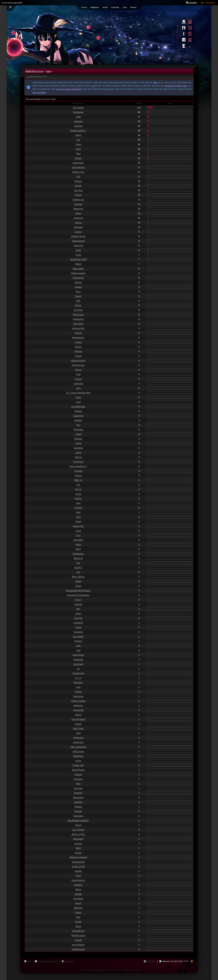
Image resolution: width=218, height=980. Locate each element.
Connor (78, 379)
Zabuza (78, 457)
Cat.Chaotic (78, 108)
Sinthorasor (78, 315)
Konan (78, 825)
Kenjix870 (78, 623)
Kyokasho (78, 632)
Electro (78, 499)
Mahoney (78, 908)
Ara (78, 563)
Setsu (78, 545)
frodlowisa (78, 659)
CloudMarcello (78, 407)
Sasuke (78, 287)
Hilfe (155, 83)
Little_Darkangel (78, 747)
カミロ (78, 678)
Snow (78, 255)
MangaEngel (78, 931)
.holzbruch (78, 218)
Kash (78, 149)
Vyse (78, 374)
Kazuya (78, 282)
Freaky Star (78, 765)
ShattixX (78, 420)
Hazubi (78, 940)
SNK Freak (78, 728)
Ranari (78, 296)
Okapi (78, 522)
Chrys (78, 761)
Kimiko (78, 922)
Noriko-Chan (78, 172)
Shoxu (78, 912)
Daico (78, 926)
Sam (78, 503)
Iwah (78, 646)
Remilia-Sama (78, 935)
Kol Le (78, 489)
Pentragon (78, 738)
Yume (78, 144)
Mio (78, 609)
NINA (78, 549)
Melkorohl (78, 209)
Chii (78, 177)
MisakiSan (78, 756)
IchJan (78, 186)
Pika (78, 917)
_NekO (78, 434)
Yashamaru (78, 319)
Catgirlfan (78, 448)
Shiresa (78, 774)
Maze (78, 397)
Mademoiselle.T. (78, 131)
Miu (78, 572)
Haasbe (78, 811)
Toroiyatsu (78, 430)
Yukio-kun (78, 246)
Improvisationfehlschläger (78, 591)
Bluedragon (78, 554)
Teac (78, 154)
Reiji (78, 512)
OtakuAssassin (78, 273)
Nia (78, 140)
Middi (78, 848)
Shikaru (78, 807)
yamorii (78, 333)
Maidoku (78, 885)
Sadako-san (78, 200)
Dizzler (78, 158)
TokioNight (78, 899)
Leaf (78, 650)
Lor (78, 669)
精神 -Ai (78, 480)
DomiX (78, 347)
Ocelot (78, 724)
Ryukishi (78, 793)
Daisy (78, 614)
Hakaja (78, 871)
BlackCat (78, 558)
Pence (78, 600)
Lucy (78, 535)
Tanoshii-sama (78, 719)
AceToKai (78, 310)
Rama (78, 889)
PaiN (78, 784)
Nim (78, 425)
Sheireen (78, 126)
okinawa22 (78, 839)
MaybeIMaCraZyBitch (78, 820)
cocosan (78, 843)
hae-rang (78, 788)
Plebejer (78, 439)
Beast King (78, 797)
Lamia (78, 453)
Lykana (78, 342)
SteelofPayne (78, 770)
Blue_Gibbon (78, 577)
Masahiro (78, 682)
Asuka (78, 627)
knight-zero (78, 742)
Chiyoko (78, 204)
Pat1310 (78, 618)
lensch (78, 903)
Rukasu (78, 181)
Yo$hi (78, 117)
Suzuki (78, 195)
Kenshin (78, 641)
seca (78, 517)
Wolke (78, 581)
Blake (78, 213)
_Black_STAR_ (78, 834)
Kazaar (78, 853)
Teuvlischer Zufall (78, 259)
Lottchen (78, 604)
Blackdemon (78, 338)
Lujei (78, 687)
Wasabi (78, 894)
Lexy (78, 388)
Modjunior (78, 705)
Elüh (78, 301)
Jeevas (78, 223)
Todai (78, 250)
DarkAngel (78, 696)
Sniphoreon (78, 278)
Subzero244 (78, 673)
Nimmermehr (78, 365)
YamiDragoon (78, 949)
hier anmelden (39, 92)
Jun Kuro (78, 190)
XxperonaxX (78, 655)
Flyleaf (78, 356)
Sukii (78, 733)
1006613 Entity (78, 236)
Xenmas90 (78, 710)
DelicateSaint (78, 862)
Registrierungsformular (176, 86)
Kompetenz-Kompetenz (78, 595)
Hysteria (78, 508)
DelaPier (78, 802)
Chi (78, 485)
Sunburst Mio (78, 328)
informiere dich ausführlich (69, 89)
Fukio (78, 876)
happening (78, 416)
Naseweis (78, 816)
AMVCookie (78, 751)
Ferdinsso (78, 779)
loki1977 (78, 568)
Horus (78, 494)
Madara (78, 411)
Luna (78, 402)
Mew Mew (78, 324)
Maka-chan (78, 526)
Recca (78, 370)
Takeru (78, 135)
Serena (78, 232)
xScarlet (78, 471)
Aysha (78, 443)
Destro (78, 715)
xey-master (78, 636)
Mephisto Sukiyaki (78, 857)
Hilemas (78, 351)
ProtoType (78, 462)
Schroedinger (78, 167)
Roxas (78, 305)
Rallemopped (78, 241)
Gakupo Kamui (78, 361)
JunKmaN (78, 664)
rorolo (78, 531)
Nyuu (78, 292)
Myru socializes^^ (78, 466)
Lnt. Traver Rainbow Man (78, 393)
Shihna (78, 692)
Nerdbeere (78, 112)
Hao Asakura (78, 945)
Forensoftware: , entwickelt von (109, 970)
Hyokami (78, 121)
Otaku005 (78, 384)
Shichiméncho (78, 880)
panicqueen (78, 163)
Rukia (78, 586)
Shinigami (78, 227)
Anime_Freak (78, 866)
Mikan (78, 264)
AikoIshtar (78, 540)
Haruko (78, 476)
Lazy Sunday (78, 830)
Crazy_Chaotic (78, 701)
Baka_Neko (78, 269)
